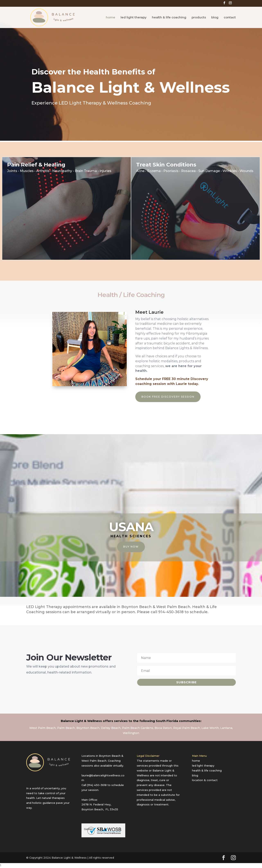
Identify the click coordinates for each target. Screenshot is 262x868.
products (199, 18)
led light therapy (134, 18)
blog (215, 18)
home (111, 18)
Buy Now (131, 547)
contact (230, 18)
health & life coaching (169, 18)
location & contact (205, 780)
